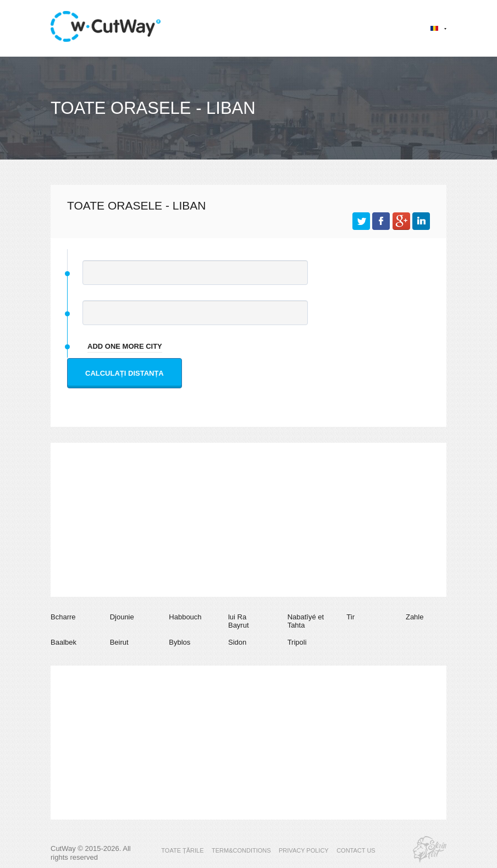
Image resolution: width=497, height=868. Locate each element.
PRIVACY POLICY (304, 850)
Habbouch (185, 617)
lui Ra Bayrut (239, 621)
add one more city (125, 346)
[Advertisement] (248, 520)
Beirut (119, 642)
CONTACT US (356, 850)
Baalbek (63, 642)
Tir (350, 617)
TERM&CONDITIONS (241, 850)
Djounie (122, 617)
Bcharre (63, 617)
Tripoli (297, 642)
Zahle (415, 617)
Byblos (180, 642)
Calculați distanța (125, 373)
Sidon (237, 642)
